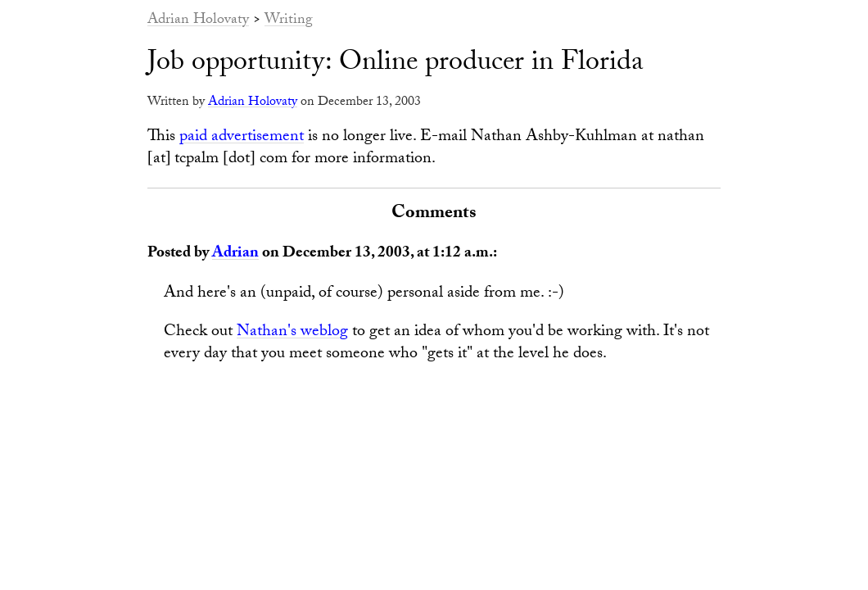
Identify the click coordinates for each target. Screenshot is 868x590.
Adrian (235, 254)
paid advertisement (242, 138)
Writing (289, 21)
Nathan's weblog (292, 333)
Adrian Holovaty (198, 21)
